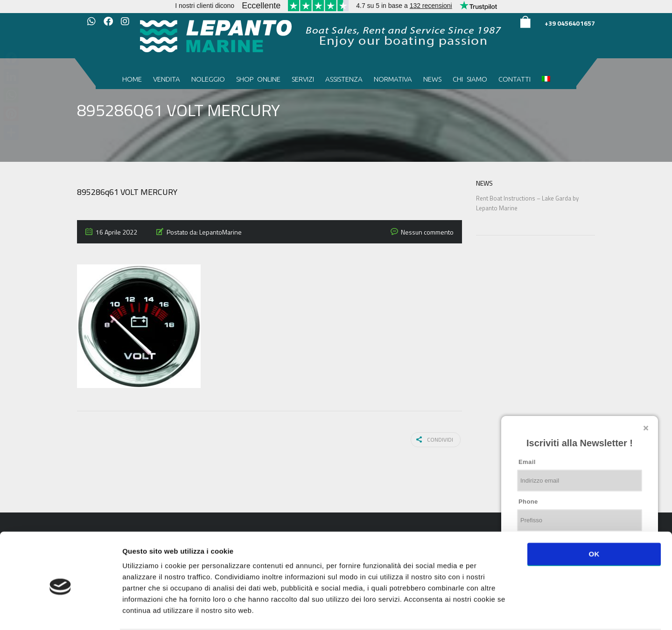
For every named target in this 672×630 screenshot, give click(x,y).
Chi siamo (470, 79)
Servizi (303, 79)
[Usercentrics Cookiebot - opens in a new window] (60, 612)
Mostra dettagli (496, 612)
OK (594, 517)
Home (132, 79)
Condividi (437, 439)
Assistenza (344, 79)
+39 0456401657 (570, 23)
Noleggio (208, 79)
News (432, 79)
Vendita (167, 79)
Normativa (393, 79)
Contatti (514, 79)
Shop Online (258, 79)
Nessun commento (427, 232)
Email (527, 462)
